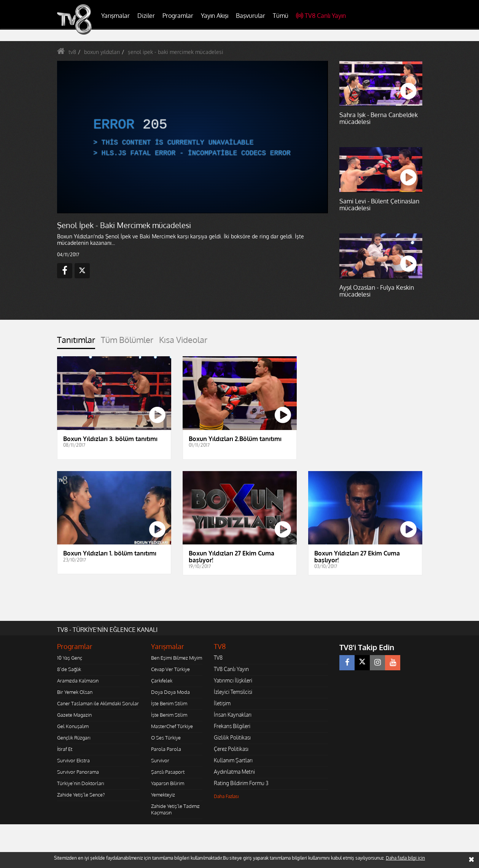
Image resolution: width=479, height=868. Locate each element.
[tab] (76, 342)
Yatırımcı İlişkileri (233, 680)
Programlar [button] (178, 16)
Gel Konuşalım (73, 726)
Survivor (160, 760)
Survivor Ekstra (73, 760)
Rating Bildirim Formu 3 (241, 783)
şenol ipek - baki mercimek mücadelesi (176, 52)
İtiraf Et (65, 749)
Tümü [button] (281, 16)
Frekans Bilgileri (232, 726)
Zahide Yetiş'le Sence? (81, 795)
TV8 (218, 658)
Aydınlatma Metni (234, 772)
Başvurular (251, 16)
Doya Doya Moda (170, 692)
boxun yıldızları (102, 52)
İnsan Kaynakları (233, 715)
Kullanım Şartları (233, 760)
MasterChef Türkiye (172, 726)
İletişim (222, 703)
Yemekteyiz (163, 795)
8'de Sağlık (69, 669)
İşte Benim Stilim (169, 703)
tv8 (72, 52)
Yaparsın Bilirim (168, 783)
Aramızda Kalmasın (78, 681)
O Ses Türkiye (166, 738)
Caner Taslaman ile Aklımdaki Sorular (98, 703)
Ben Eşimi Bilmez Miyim (177, 658)
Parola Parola (166, 749)
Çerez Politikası (231, 749)
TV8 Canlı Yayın (321, 16)
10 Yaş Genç (70, 658)
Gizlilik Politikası (232, 737)
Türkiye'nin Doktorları (80, 783)
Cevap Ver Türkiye (170, 669)
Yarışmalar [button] (115, 16)
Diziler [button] (146, 16)
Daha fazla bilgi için (405, 858)
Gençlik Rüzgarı (74, 738)
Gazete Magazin (74, 715)
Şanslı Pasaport (168, 772)
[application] (192, 137)
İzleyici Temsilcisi (233, 692)
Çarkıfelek (162, 681)
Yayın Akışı (215, 16)
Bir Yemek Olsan (75, 692)
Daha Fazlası (226, 796)
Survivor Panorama (78, 772)
